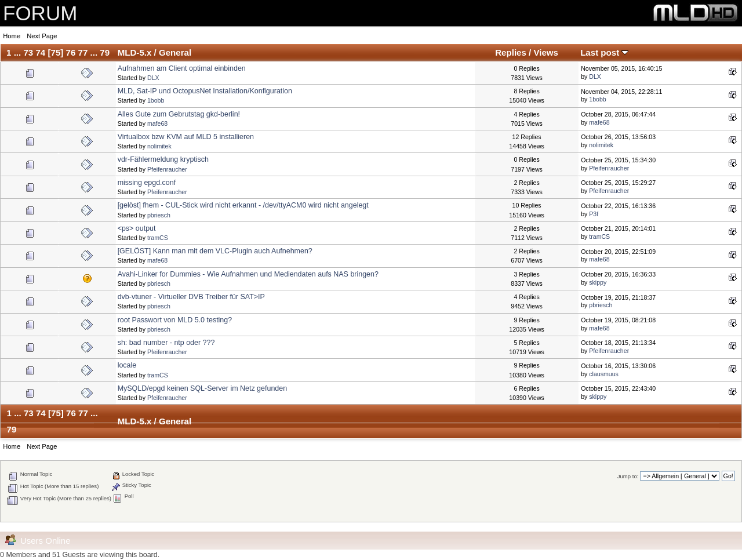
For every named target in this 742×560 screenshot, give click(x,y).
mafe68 (157, 123)
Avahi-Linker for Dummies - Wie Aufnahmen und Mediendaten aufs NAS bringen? (248, 274)
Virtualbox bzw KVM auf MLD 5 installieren (186, 137)
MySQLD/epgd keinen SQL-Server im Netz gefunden (202, 388)
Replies (511, 52)
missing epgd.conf (147, 183)
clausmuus (604, 374)
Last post (604, 52)
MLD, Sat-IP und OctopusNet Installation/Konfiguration (205, 91)
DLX (153, 78)
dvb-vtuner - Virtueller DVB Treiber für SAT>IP (191, 297)
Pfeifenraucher (167, 169)
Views (546, 52)
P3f (594, 214)
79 (105, 52)
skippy (598, 282)
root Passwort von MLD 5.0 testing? (175, 320)
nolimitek (159, 146)
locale (127, 365)
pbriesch (159, 215)
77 (83, 52)
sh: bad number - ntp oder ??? (166, 343)
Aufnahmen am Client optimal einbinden (182, 68)
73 (28, 52)
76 (71, 52)
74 (40, 52)
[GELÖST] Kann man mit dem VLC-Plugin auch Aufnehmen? (215, 251)
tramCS (158, 238)
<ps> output (137, 228)
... (19, 52)
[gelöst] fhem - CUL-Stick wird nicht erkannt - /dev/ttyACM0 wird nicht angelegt (243, 205)
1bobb (156, 100)
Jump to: (628, 476)
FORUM (40, 13)
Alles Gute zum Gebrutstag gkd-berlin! (179, 114)
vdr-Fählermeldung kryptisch (163, 159)
